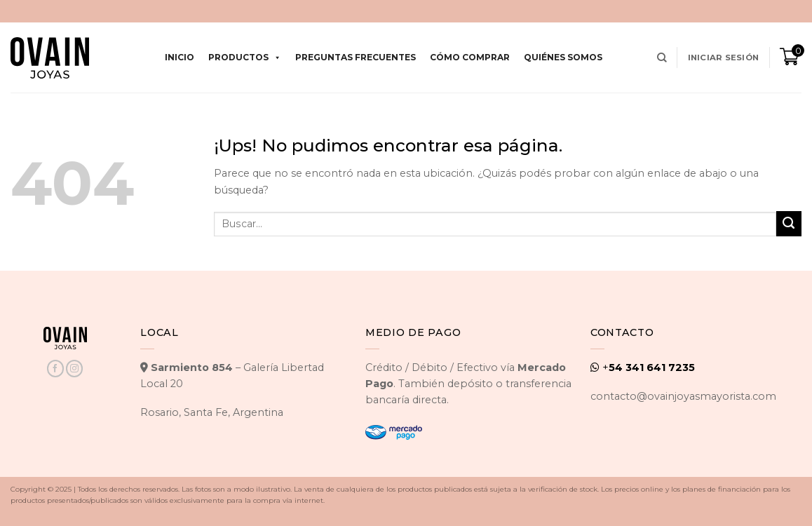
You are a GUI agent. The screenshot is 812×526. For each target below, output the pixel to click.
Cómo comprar (470, 57)
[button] (723, 58)
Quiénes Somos (563, 57)
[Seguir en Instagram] (74, 369)
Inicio (180, 57)
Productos (245, 58)
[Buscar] (662, 58)
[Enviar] (789, 224)
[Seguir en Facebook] (55, 369)
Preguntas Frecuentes (356, 57)
